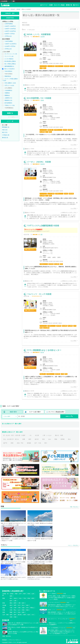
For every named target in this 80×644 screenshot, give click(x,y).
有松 (43, 439)
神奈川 (16, 598)
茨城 (29, 598)
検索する (10, 113)
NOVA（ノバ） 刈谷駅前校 (39, 34)
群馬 (33, 598)
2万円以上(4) (8, 49)
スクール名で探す (35, 412)
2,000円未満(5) (9, 24)
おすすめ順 (73, 29)
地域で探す (13, 412)
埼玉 (20, 598)
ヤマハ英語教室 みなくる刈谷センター (44, 350)
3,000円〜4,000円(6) (10, 29)
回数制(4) (7, 95)
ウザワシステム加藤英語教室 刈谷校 (43, 226)
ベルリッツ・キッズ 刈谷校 (39, 294)
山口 (19, 610)
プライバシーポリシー (15, 640)
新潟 (11, 605)
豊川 (46, 443)
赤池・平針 (20, 443)
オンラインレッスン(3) (11, 54)
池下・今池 (38, 443)
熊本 (15, 615)
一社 (30, 435)
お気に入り (31, 55)
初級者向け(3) (8, 100)
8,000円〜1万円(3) (10, 34)
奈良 (27, 608)
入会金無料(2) (8, 90)
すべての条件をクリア (13, 117)
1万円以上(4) (8, 36)
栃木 (11, 601)
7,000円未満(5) (9, 41)
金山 (50, 439)
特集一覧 (69, 5)
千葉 (24, 598)
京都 (19, 608)
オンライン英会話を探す (56, 412)
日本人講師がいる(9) (10, 83)
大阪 (11, 608)
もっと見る (73, 81)
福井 (27, 605)
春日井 (37, 439)
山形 (33, 594)
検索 (51, 5)
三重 (19, 603)
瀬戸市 (5, 443)
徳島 (23, 612)
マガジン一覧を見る (73, 545)
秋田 (24, 594)
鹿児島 (20, 615)
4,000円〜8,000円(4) (10, 31)
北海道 (12, 594)
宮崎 (11, 617)
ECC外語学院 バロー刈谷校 (39, 98)
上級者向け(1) (8, 98)
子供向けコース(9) (9, 105)
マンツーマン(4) (9, 56)
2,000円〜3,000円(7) (10, 26)
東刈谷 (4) (5, 138)
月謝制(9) (7, 93)
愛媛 (11, 612)
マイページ (44, 5)
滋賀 (23, 608)
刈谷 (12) (5, 130)
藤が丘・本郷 (59, 435)
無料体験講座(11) (9, 66)
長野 (15, 605)
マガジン (76, 5)
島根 (27, 610)
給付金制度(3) (8, 103)
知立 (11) (5, 132)
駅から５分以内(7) (9, 69)
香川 (15, 612)
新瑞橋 (29, 443)
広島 (11, 610)
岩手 (20, 594)
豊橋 (56, 439)
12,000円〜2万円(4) (10, 46)
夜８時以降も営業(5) (10, 61)
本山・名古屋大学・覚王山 (11, 439)
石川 (19, 605)
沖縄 (15, 617)
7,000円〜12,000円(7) (10, 44)
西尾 (12, 443)
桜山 (69, 439)
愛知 (11, 603)
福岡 (11, 615)
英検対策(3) (8, 76)
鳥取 (23, 610)
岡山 (15, 610)
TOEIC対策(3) (8, 71)
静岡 (15, 603)
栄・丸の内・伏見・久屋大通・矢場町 (14, 435)
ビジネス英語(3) (9, 59)
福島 (11, 596)
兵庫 (15, 608)
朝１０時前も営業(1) (10, 64)
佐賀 (29, 615)
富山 (23, 605)
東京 (11, 598)
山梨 (15, 601)
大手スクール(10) (9, 85)
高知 (19, 612)
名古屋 (37, 435)
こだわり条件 (7, 416)
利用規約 (4, 640)
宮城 (29, 594)
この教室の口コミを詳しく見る (68, 85)
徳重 (24, 439)
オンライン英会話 (59, 5)
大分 (33, 615)
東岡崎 (63, 439)
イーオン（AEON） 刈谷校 (39, 162)
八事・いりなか (47, 435)
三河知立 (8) (6, 135)
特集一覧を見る (74, 507)
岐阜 (23, 603)
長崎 (24, 615)
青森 (16, 594)
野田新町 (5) (6, 127)
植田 (30, 439)
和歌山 (32, 608)
